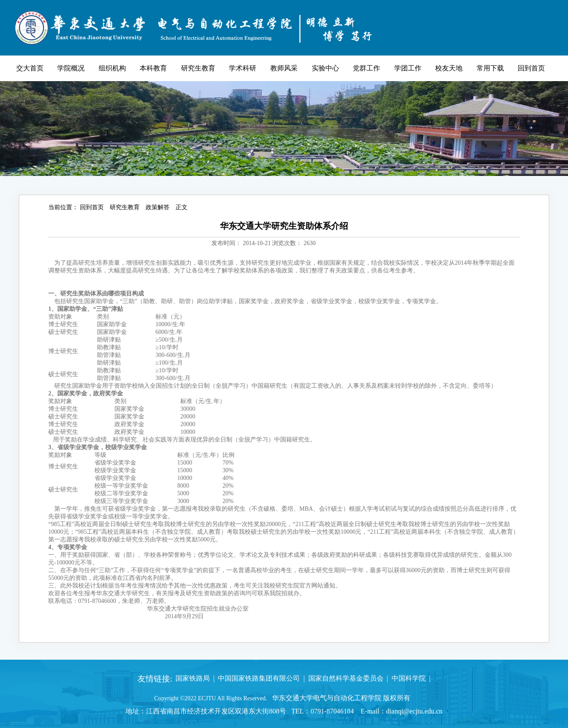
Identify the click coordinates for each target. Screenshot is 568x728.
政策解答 (158, 207)
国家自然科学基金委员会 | (347, 678)
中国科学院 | (409, 678)
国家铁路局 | (193, 678)
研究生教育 (125, 207)
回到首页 (92, 207)
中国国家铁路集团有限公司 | (259, 678)
